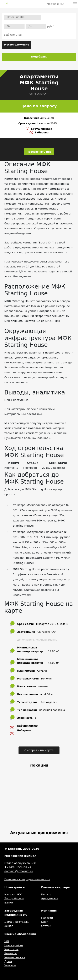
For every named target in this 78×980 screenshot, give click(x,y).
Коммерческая (15, 957)
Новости (47, 918)
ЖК (7, 941)
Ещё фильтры (13, 35)
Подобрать (39, 57)
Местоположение (17, 45)
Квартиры (11, 949)
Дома (8, 961)
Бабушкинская (41, 129)
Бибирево (41, 133)
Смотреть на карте (39, 750)
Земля (9, 926)
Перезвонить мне (39, 152)
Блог (45, 922)
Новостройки (14, 945)
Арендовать (50, 898)
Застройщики (14, 898)
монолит (47, 679)
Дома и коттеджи (17, 922)
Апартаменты (48, 640)
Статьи (46, 926)
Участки (10, 965)
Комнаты (11, 953)
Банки (9, 903)
